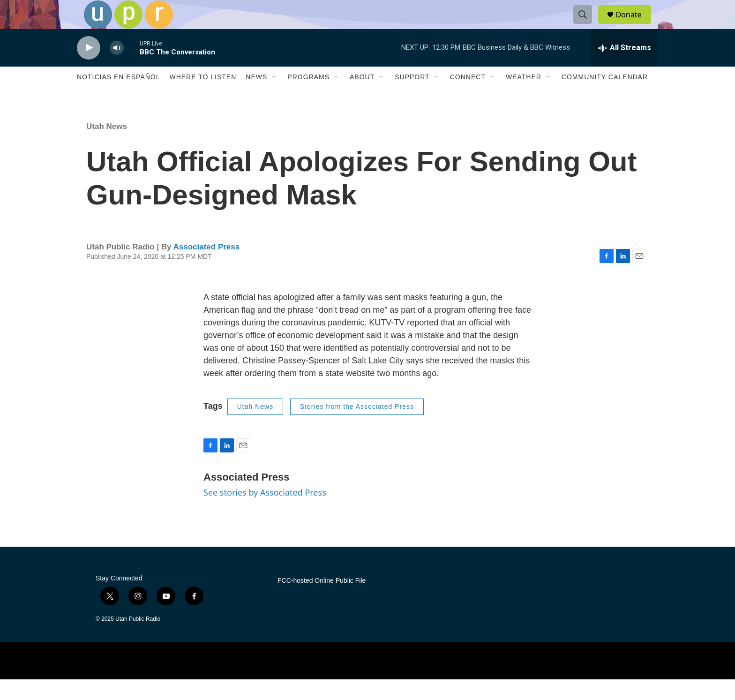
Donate (634, 25)
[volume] (117, 68)
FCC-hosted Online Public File (322, 601)
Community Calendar (605, 98)
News (256, 98)
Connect (468, 98)
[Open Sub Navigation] (274, 98)
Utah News (107, 147)
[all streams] (625, 68)
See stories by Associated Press (265, 512)
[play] (89, 68)
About (362, 98)
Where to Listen (203, 98)
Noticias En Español (118, 98)
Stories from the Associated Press (357, 427)
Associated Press (206, 267)
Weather (524, 98)
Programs (308, 98)
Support (412, 98)
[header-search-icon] (587, 25)
